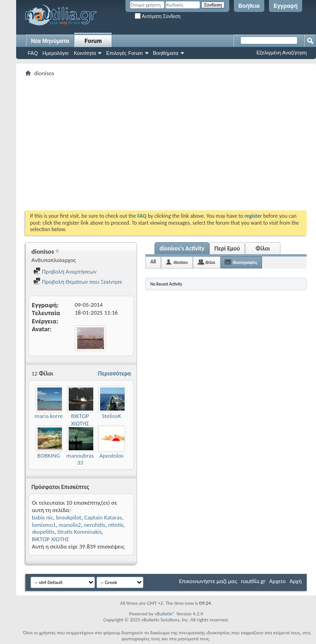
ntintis (116, 525)
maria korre (49, 416)
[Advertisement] (159, 143)
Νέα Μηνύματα (50, 41)
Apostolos (111, 456)
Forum (93, 41)
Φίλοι (263, 248)
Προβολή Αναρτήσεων (65, 271)
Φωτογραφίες (245, 262)
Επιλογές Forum (124, 53)
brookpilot (69, 517)
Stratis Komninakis (80, 532)
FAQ (33, 53)
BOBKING (49, 456)
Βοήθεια (249, 6)
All (153, 262)
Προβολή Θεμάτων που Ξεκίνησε (78, 282)
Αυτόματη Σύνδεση (158, 16)
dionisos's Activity (182, 248)
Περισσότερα (114, 373)
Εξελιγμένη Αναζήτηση (282, 53)
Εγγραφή (286, 6)
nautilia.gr (253, 581)
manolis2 (70, 525)
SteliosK (111, 416)
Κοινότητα (85, 53)
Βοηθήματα (166, 53)
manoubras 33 (80, 459)
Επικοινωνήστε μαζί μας (208, 581)
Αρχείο (278, 581)
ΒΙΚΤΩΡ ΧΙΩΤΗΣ (80, 420)
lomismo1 (44, 525)
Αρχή (295, 581)
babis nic (42, 517)
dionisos (181, 262)
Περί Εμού (227, 248)
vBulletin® (165, 614)
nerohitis (94, 525)
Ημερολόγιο (56, 53)
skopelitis (43, 532)
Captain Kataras (103, 517)
